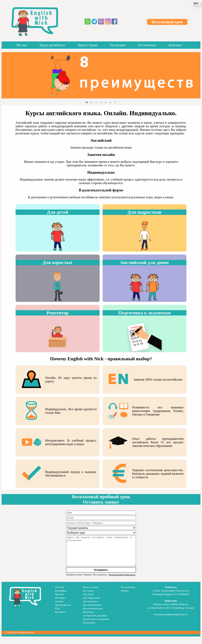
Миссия (59, 600)
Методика (60, 604)
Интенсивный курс (93, 614)
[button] (87, 102)
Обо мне (21, 45)
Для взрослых (90, 607)
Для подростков (91, 604)
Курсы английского (52, 45)
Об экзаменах (147, 45)
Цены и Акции (88, 45)
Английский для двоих (95, 622)
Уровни (125, 597)
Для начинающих (92, 611)
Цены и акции (90, 593)
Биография (61, 597)
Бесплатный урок (167, 22)
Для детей (88, 600)
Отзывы (59, 607)
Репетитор (88, 618)
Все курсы (88, 597)
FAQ (57, 614)
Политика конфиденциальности (171, 620)
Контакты (175, 45)
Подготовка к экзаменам (96, 625)
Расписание (118, 45)
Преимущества (63, 611)
